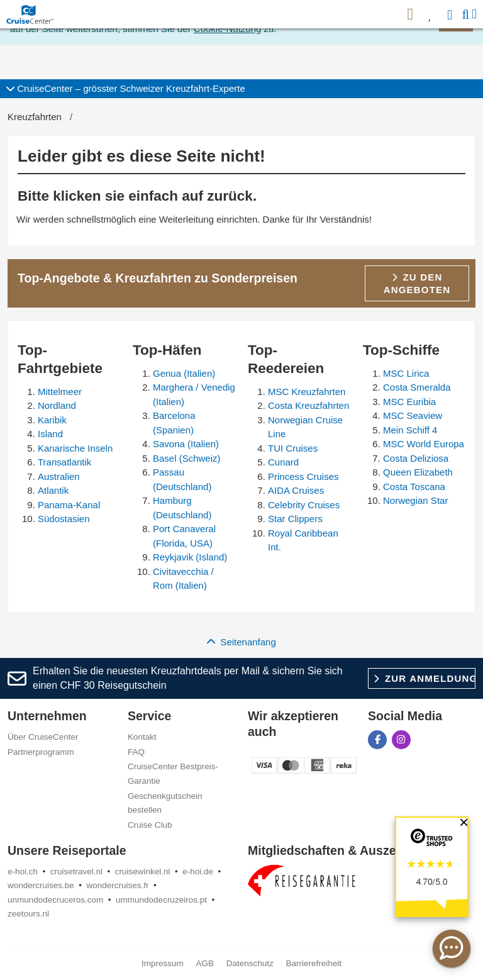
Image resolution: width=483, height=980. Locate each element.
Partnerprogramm (41, 752)
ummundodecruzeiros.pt (161, 900)
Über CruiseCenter (43, 737)
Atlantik (53, 490)
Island (50, 434)
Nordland (57, 405)
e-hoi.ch (23, 871)
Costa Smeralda (417, 387)
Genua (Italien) (184, 373)
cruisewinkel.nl (143, 871)
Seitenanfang (241, 642)
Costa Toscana (414, 487)
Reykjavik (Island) (190, 557)
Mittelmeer (60, 392)
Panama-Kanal (69, 505)
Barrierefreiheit (314, 963)
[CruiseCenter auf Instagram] (401, 740)
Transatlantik (64, 462)
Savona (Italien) (186, 444)
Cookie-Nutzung (228, 29)
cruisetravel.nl (76, 871)
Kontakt (142, 737)
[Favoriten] (430, 14)
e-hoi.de (198, 871)
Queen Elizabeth (418, 472)
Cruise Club (150, 825)
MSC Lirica (406, 373)
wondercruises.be (41, 885)
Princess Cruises (303, 476)
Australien (59, 476)
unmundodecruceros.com (55, 900)
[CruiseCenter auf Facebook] (377, 740)
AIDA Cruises (296, 490)
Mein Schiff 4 (410, 430)
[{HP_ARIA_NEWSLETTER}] (410, 14)
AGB (205, 963)
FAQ (136, 752)
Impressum (163, 963)
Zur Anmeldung (425, 678)
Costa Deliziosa (416, 458)
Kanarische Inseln (75, 448)
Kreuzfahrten (35, 117)
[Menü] (474, 14)
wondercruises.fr (118, 885)
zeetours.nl (28, 914)
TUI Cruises (293, 448)
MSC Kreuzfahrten (307, 392)
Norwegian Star (415, 500)
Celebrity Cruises (304, 505)
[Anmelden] (451, 14)
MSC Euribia (409, 402)
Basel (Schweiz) (187, 458)
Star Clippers (295, 519)
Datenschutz (250, 963)
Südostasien (64, 519)
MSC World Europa (424, 444)
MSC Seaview (413, 415)
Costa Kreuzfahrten (308, 405)
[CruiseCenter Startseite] (32, 14)
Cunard (283, 462)
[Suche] (465, 14)
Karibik (52, 420)
